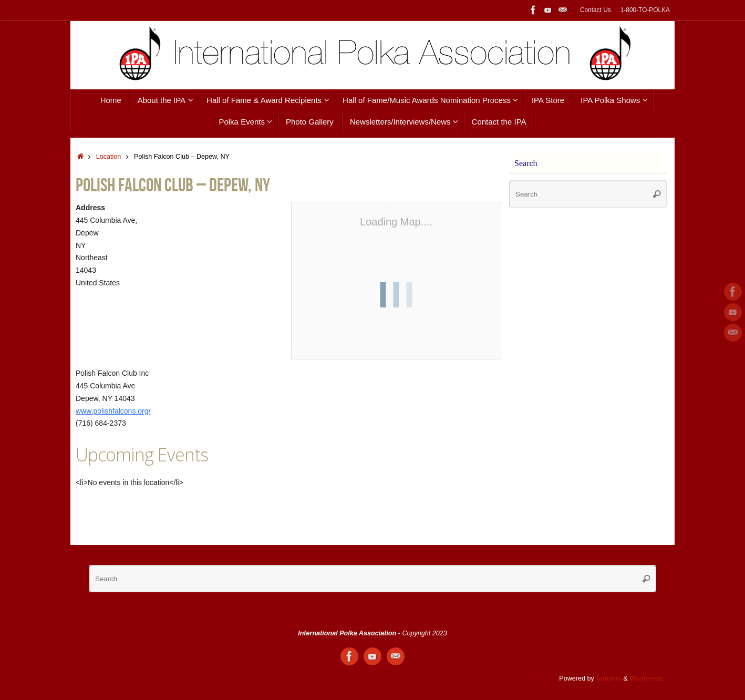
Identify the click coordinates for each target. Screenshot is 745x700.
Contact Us (596, 10)
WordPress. (647, 678)
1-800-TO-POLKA (645, 10)
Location (109, 157)
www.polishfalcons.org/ (113, 411)
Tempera (609, 678)
